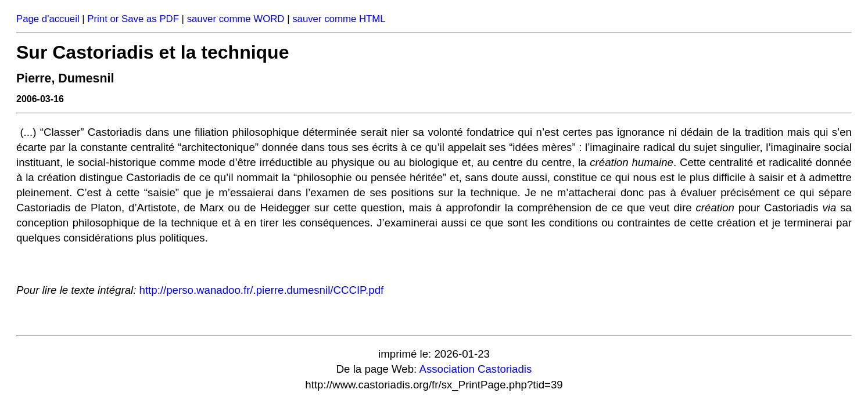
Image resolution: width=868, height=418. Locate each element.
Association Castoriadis (475, 369)
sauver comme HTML (339, 19)
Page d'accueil (48, 19)
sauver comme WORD (236, 19)
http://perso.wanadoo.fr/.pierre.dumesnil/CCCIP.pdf (262, 290)
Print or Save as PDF (133, 19)
